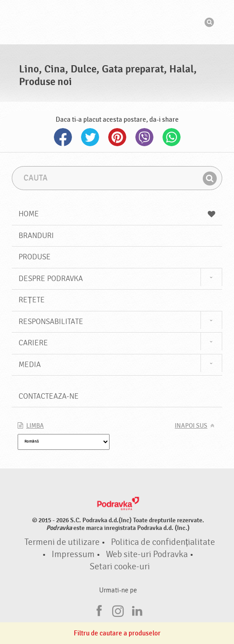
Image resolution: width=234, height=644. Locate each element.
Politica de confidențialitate (163, 542)
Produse (35, 257)
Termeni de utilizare (62, 542)
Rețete (32, 300)
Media (30, 365)
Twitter (90, 137)
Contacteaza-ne (49, 396)
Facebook (63, 137)
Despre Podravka (51, 279)
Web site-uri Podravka (147, 554)
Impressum (73, 554)
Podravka (117, 22)
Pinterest (117, 137)
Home (117, 214)
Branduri (36, 236)
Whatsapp (172, 137)
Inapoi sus (191, 426)
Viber (144, 137)
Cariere (33, 343)
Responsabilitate (51, 322)
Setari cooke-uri (120, 567)
